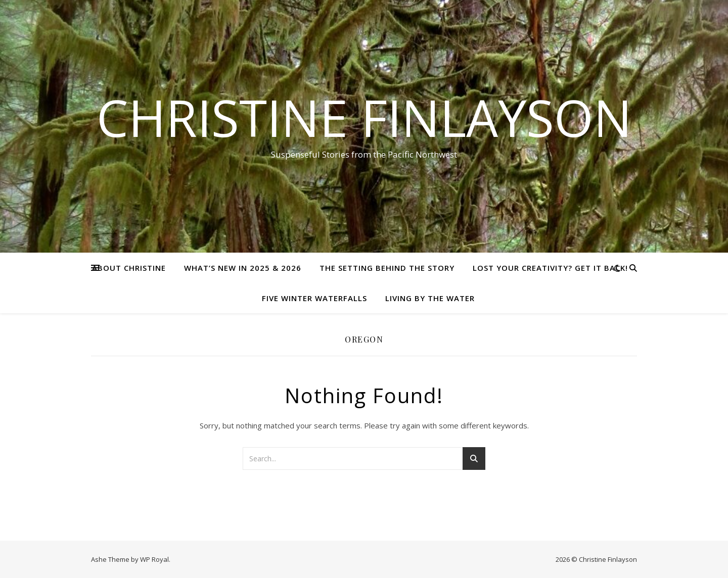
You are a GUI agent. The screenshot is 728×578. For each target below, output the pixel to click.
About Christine (129, 268)
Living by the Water (430, 298)
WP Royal (154, 559)
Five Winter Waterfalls (314, 298)
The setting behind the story (387, 268)
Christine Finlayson (364, 117)
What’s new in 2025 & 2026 (243, 268)
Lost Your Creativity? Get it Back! (550, 268)
